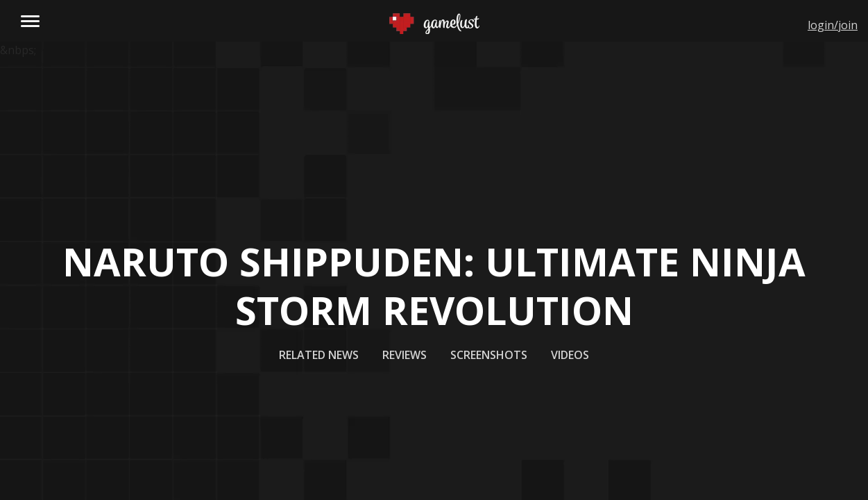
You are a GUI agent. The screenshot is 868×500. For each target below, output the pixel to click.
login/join (833, 25)
